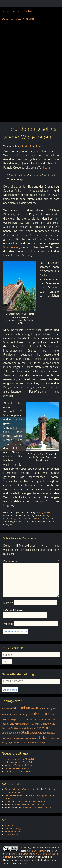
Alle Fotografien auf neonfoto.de (36, 848)
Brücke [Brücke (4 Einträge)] (18, 714)
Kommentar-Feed (13, 832)
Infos (29, 11)
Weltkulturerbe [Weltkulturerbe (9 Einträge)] (10, 743)
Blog (5, 11)
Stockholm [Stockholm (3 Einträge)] (5, 739)
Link (53, 522)
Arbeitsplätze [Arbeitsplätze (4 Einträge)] (7, 709)
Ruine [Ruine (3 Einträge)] (9, 728)
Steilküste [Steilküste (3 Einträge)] (52, 733)
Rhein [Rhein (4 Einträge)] (4, 728)
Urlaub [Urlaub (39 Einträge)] (45, 738)
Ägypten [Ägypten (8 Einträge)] (42, 743)
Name (8, 603)
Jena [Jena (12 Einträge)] (11, 724)
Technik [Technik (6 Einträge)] (25, 738)
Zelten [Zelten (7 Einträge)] (33, 743)
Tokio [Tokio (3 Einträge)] (31, 739)
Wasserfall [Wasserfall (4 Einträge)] (55, 739)
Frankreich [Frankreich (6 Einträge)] (36, 720)
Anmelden (10, 826)
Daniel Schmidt (39, 851)
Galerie (17, 11)
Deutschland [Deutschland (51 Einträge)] (39, 714)
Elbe (31, 519)
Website (8, 624)
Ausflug (45, 515)
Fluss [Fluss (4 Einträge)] (29, 720)
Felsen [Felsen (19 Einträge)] (21, 719)
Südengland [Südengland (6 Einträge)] (15, 738)
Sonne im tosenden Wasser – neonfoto (23, 789)
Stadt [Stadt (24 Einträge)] (25, 732)
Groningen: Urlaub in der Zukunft (30, 802)
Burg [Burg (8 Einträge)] (24, 714)
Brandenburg (9, 519)
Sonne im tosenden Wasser (18, 768)
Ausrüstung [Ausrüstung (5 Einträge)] (47, 708)
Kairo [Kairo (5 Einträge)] (17, 724)
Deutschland (22, 519)
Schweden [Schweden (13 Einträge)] (43, 728)
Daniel (38, 146)
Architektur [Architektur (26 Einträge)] (21, 708)
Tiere (43, 519)
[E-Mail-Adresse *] (31, 681)
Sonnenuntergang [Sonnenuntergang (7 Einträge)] (11, 733)
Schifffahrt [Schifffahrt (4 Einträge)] (15, 728)
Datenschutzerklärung (18, 18)
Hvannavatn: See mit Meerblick (20, 759)
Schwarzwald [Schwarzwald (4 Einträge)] (31, 728)
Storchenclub (11, 247)
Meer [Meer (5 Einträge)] (38, 724)
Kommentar (31, 561)
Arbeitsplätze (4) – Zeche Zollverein (22, 762)
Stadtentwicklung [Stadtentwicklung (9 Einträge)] (39, 733)
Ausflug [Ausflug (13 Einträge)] (36, 708)
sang (48, 168)
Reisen (47, 512)
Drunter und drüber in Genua (18, 771)
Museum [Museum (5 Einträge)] (45, 724)
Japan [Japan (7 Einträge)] (5, 724)
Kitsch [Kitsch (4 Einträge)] (32, 724)
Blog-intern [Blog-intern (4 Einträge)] (11, 714)
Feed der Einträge (13, 829)
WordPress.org (12, 835)
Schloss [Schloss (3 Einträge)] (22, 728)
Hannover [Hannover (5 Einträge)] (47, 720)
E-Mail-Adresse (31, 610)
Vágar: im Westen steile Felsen (19, 765)
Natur (37, 519)
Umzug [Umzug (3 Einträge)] (36, 739)
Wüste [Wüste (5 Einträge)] (26, 743)
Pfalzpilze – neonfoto (15, 795)
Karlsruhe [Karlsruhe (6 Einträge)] (25, 724)
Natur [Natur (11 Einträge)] (53, 724)
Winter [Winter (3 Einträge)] (21, 743)
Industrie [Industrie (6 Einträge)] (56, 720)
